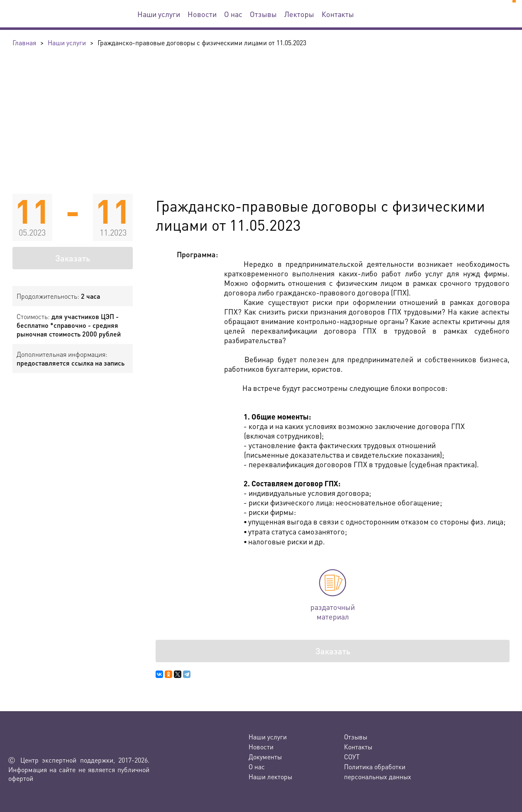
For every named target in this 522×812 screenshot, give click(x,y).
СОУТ (352, 757)
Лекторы (299, 14)
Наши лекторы (270, 777)
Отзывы (263, 14)
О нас (233, 14)
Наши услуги (159, 14)
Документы (265, 757)
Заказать (73, 258)
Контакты (338, 14)
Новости (202, 14)
